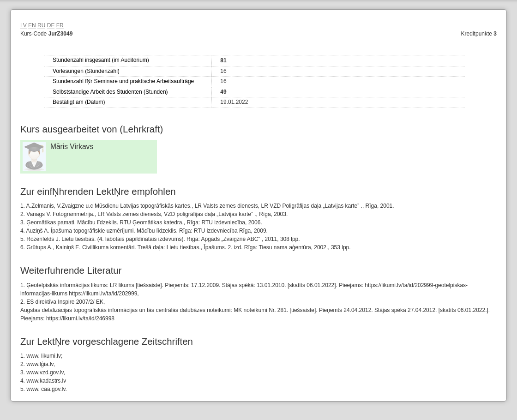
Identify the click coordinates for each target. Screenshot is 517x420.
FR (60, 25)
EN (32, 25)
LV (24, 25)
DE (51, 25)
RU (41, 25)
